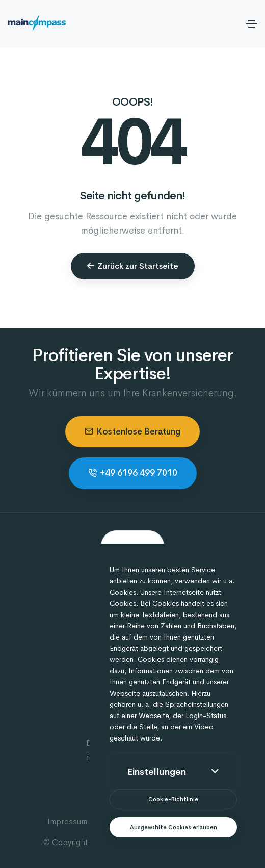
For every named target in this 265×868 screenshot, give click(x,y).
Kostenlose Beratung (132, 432)
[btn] (173, 799)
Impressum (67, 821)
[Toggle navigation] (252, 24)
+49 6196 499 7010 (133, 473)
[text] (173, 827)
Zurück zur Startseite (133, 266)
